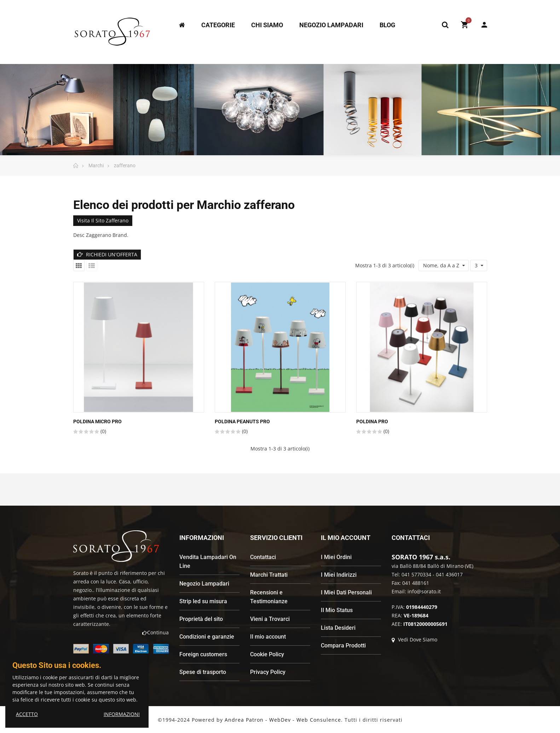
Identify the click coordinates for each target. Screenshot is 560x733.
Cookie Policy (267, 654)
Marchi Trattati (269, 575)
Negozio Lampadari (204, 584)
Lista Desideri (338, 628)
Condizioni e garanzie (207, 637)
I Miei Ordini (336, 557)
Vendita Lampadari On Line (208, 562)
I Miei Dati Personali (346, 592)
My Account (484, 25)
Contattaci (263, 557)
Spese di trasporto (203, 672)
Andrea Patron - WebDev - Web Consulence (283, 720)
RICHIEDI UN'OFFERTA (107, 254)
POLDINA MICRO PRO (97, 421)
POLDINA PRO (372, 421)
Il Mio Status (337, 610)
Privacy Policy (268, 672)
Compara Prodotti (343, 645)
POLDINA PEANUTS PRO (242, 421)
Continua (155, 632)
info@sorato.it (424, 591)
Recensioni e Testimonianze (269, 597)
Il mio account (268, 637)
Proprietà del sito (201, 619)
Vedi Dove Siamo (414, 639)
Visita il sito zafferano (103, 220)
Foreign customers (203, 654)
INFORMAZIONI (122, 714)
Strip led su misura (203, 601)
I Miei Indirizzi (339, 575)
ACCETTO (27, 714)
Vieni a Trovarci (270, 619)
